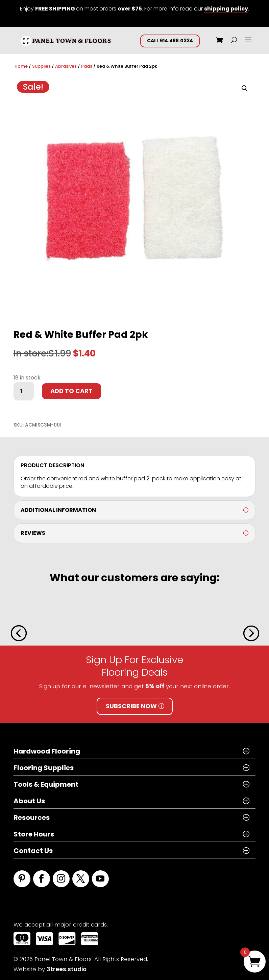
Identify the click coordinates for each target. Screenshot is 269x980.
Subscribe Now (131, 706)
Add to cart (71, 391)
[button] (245, 88)
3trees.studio (67, 969)
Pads (87, 66)
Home (21, 66)
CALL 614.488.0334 (170, 41)
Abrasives (66, 66)
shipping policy (226, 9)
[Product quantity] (24, 391)
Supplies (41, 66)
